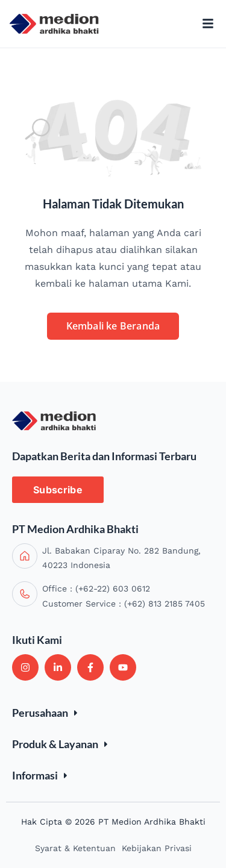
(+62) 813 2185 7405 (165, 604)
